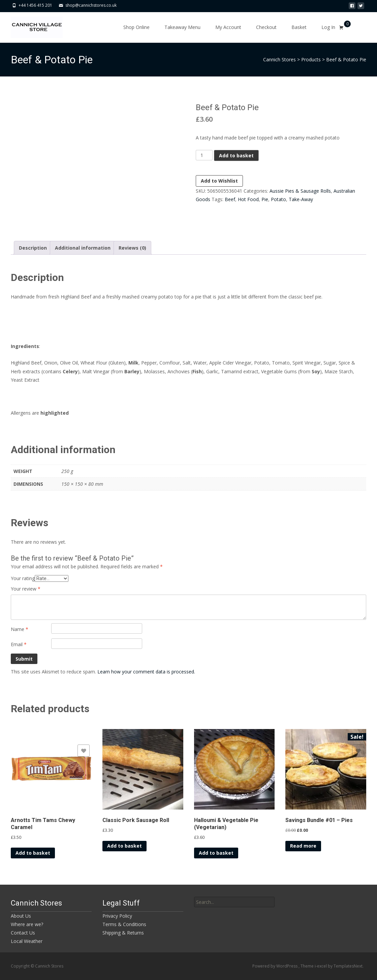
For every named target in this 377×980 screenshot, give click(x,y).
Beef (230, 199)
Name (20, 629)
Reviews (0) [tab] (132, 248)
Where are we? (27, 924)
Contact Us (23, 933)
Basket (299, 27)
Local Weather (27, 941)
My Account (228, 27)
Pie (265, 199)
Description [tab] (33, 248)
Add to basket (236, 155)
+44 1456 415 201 (35, 5)
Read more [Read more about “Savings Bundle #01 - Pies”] (303, 846)
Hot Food (248, 199)
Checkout (266, 27)
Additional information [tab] (83, 248)
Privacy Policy (117, 916)
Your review (26, 589)
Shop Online (136, 27)
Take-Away (301, 199)
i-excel (321, 966)
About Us (21, 916)
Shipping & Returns (123, 933)
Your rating (23, 578)
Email (19, 644)
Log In (328, 27)
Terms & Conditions (124, 924)
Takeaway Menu (182, 27)
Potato (278, 199)
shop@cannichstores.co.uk (91, 5)
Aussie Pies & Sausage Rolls (300, 191)
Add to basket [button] (33, 853)
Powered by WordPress (275, 966)
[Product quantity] (204, 155)
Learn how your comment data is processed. (146, 672)
